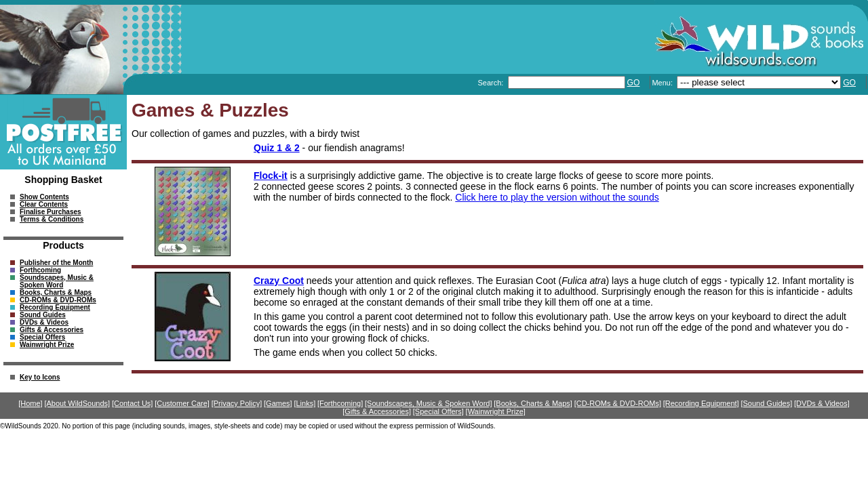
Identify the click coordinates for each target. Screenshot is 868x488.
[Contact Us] (133, 403)
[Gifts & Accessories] (377, 411)
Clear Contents (44, 204)
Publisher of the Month (56, 263)
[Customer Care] (182, 403)
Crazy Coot (279, 281)
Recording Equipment (55, 307)
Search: (491, 83)
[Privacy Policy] (237, 403)
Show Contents (44, 197)
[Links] (304, 403)
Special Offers (42, 337)
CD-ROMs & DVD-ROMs (58, 300)
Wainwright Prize (47, 345)
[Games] (278, 403)
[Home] (30, 403)
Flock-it (271, 176)
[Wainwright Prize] (496, 411)
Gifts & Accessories (52, 330)
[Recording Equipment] (701, 403)
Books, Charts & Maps (56, 292)
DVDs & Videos (44, 322)
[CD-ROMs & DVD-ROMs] (618, 403)
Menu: (663, 83)
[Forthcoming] (340, 403)
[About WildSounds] (77, 403)
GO (634, 83)
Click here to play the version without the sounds (557, 197)
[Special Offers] (438, 411)
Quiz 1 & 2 (277, 148)
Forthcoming (40, 270)
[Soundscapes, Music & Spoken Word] (429, 403)
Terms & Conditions (52, 219)
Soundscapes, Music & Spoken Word (57, 281)
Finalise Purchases (51, 212)
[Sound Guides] (766, 403)
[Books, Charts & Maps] (533, 403)
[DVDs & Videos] (822, 403)
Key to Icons (40, 377)
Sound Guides (43, 315)
